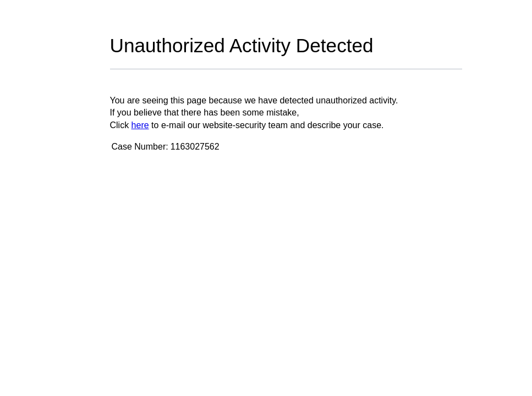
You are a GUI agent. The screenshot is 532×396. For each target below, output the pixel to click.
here (140, 125)
